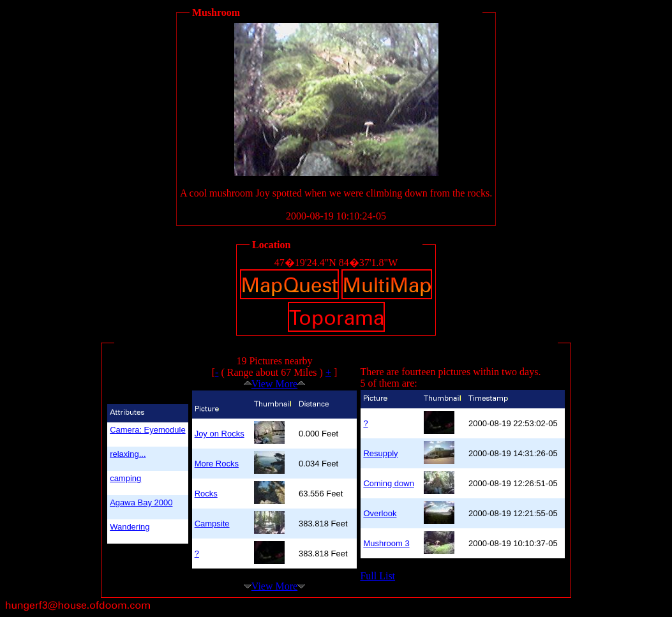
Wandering (130, 527)
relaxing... (128, 454)
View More (274, 384)
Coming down (389, 483)
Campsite (212, 524)
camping (125, 478)
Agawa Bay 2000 (141, 502)
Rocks (206, 494)
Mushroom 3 (386, 543)
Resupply (380, 453)
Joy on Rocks (220, 434)
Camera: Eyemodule (148, 430)
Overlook (380, 513)
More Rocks (217, 464)
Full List (377, 576)
